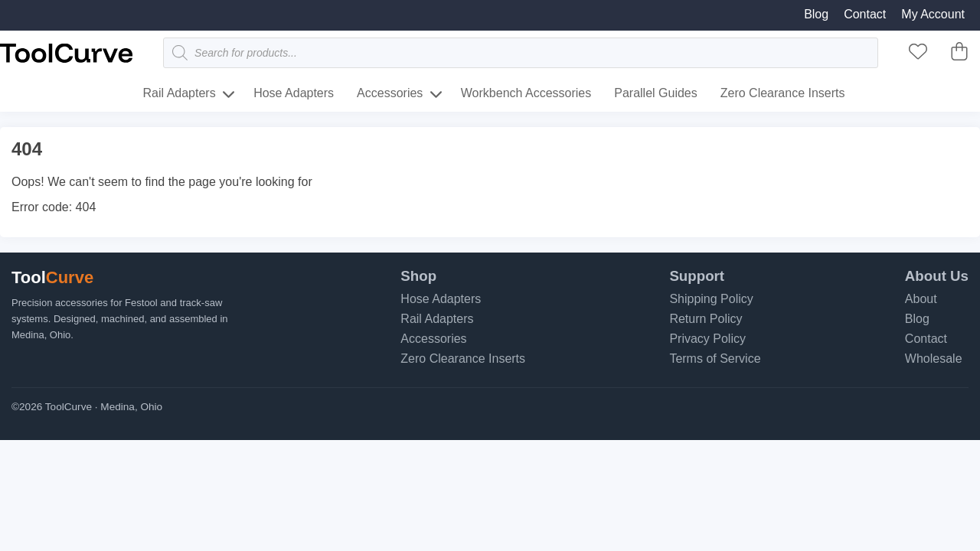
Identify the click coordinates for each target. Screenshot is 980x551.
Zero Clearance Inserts (783, 93)
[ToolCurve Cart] (959, 56)
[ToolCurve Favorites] (918, 56)
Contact (865, 14)
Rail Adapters (180, 93)
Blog (816, 14)
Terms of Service (715, 359)
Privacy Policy (707, 339)
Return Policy (706, 319)
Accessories (390, 93)
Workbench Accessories (526, 93)
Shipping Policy (711, 299)
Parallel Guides (656, 93)
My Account (933, 14)
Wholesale (934, 359)
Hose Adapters (294, 93)
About (921, 299)
